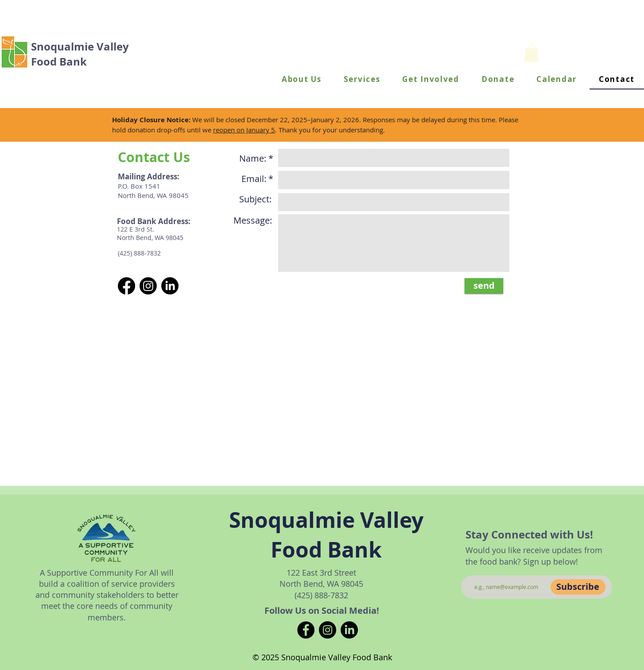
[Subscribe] (578, 587)
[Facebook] (306, 630)
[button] (302, 79)
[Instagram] (328, 630)
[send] (484, 286)
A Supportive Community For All (100, 573)
